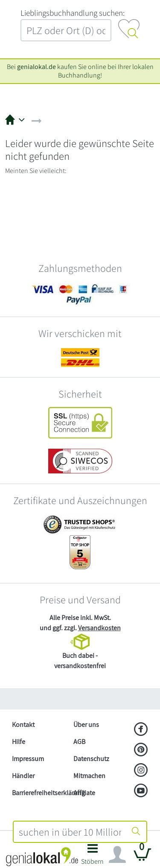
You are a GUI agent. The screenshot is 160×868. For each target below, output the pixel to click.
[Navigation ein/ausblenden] (117, 855)
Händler (23, 776)
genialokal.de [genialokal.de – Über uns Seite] (36, 67)
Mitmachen (89, 776)
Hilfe (19, 742)
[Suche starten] (136, 832)
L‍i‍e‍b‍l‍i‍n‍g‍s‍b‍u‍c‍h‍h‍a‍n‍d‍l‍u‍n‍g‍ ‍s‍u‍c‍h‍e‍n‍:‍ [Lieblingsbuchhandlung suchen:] (73, 13)
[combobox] (70, 832)
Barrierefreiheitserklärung (39, 793)
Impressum (28, 759)
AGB (79, 742)
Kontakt (23, 725)
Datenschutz (91, 759)
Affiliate (84, 793)
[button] (93, 857)
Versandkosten (99, 628)
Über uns (86, 725)
